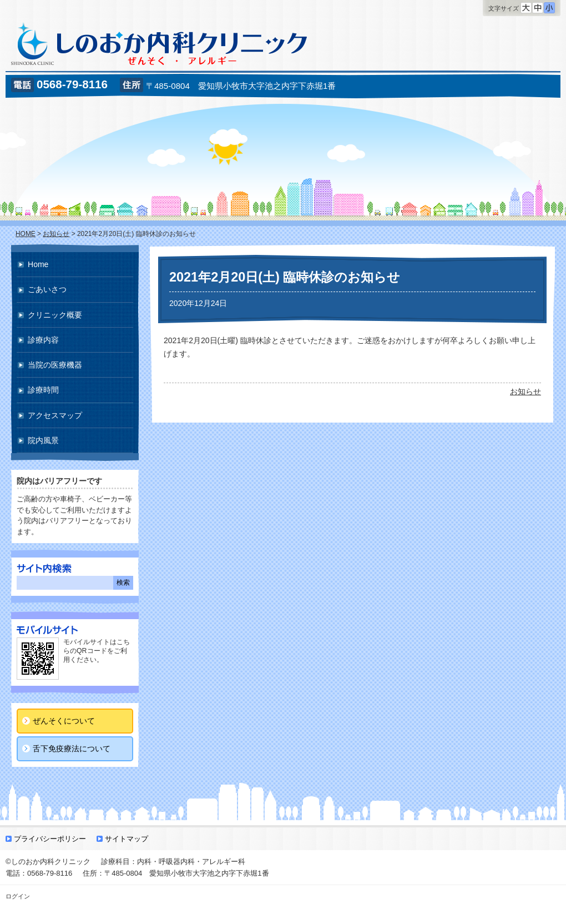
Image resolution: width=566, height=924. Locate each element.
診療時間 (43, 390)
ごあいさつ (47, 289)
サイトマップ (127, 839)
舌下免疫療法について (72, 749)
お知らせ (525, 391)
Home (38, 264)
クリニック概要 (55, 315)
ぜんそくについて (64, 721)
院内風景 (43, 440)
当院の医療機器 (55, 365)
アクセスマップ (55, 415)
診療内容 (43, 340)
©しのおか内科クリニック (48, 862)
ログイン (18, 896)
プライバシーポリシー (50, 839)
